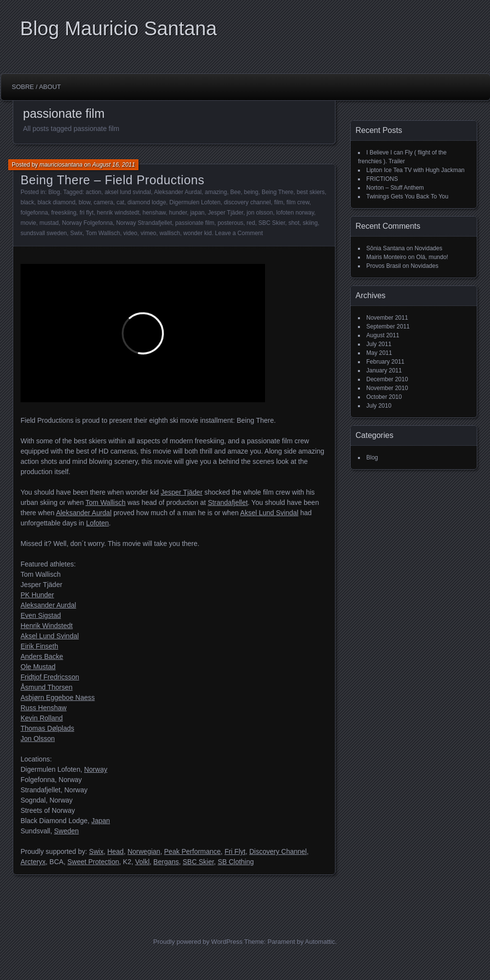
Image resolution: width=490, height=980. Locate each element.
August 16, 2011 (114, 165)
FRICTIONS (382, 179)
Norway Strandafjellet (144, 223)
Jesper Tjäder (226, 213)
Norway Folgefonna (88, 223)
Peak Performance (192, 851)
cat (120, 202)
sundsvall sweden (44, 233)
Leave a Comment (239, 233)
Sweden (66, 831)
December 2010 (387, 379)
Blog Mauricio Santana (118, 28)
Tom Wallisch (103, 233)
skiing (310, 223)
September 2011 (388, 327)
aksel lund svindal (128, 192)
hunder (178, 213)
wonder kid (198, 233)
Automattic (320, 942)
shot (294, 223)
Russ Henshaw (44, 708)
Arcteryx (33, 862)
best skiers (311, 192)
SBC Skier (272, 223)
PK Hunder (37, 595)
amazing (216, 192)
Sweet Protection (93, 862)
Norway (96, 769)
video (130, 233)
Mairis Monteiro (386, 257)
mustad (49, 223)
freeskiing (64, 213)
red (251, 223)
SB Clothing (236, 862)
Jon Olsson (38, 739)
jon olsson (260, 213)
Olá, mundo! (432, 257)
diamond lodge (147, 202)
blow (85, 202)
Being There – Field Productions (112, 180)
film (278, 202)
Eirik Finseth (39, 646)
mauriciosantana (61, 165)
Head (115, 851)
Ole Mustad (38, 667)
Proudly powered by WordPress (198, 942)
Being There (278, 192)
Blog (54, 192)
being (251, 192)
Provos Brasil (384, 266)
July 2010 (379, 406)
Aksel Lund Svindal (269, 513)
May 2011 (379, 353)
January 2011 (384, 370)
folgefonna (34, 213)
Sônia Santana (386, 248)
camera (103, 202)
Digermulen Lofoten (195, 202)
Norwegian (144, 851)
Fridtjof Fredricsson (50, 677)
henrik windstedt (118, 213)
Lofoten (98, 523)
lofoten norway (295, 213)
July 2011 (379, 344)
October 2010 (384, 397)
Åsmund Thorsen (46, 687)
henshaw (154, 213)
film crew (298, 202)
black (27, 202)
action (93, 192)
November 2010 (387, 388)
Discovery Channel (278, 851)
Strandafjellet (228, 502)
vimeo (148, 233)
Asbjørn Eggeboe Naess (58, 697)
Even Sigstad (41, 615)
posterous (231, 223)
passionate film (195, 223)
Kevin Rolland (42, 718)
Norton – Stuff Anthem (395, 188)
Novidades (429, 248)
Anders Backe (42, 656)
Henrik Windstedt (47, 626)
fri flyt (87, 213)
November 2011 (387, 318)
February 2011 (385, 362)
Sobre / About (36, 87)
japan (197, 213)
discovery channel (247, 202)
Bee (235, 192)
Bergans (166, 862)
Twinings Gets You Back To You (407, 196)
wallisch (170, 233)
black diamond (56, 202)
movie (28, 223)
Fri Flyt (235, 851)
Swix (76, 233)
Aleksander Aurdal (178, 192)
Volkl (142, 862)
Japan (101, 821)
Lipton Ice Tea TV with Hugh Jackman (415, 170)
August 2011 (383, 335)
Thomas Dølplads (47, 728)
